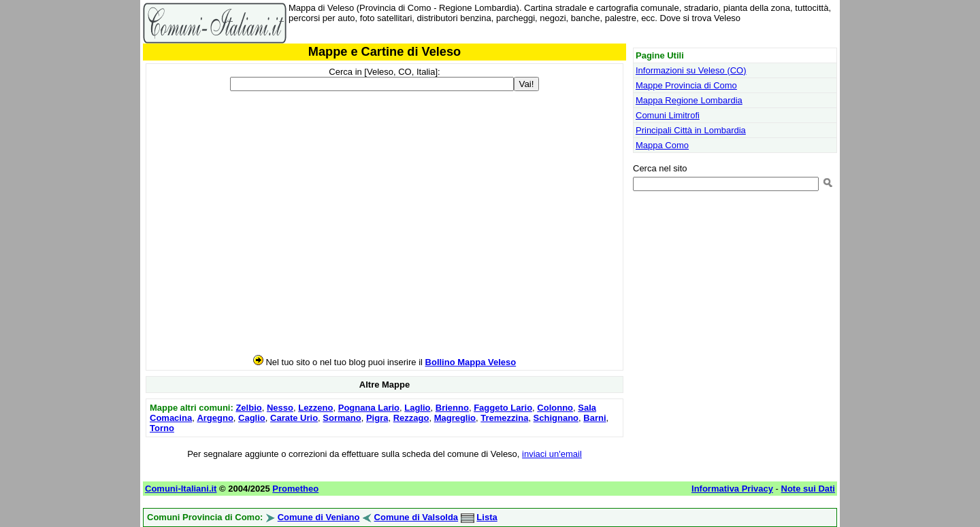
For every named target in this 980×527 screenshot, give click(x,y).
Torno (162, 428)
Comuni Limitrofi (668, 115)
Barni (594, 418)
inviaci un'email (552, 454)
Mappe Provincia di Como (686, 85)
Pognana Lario (369, 408)
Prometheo (295, 489)
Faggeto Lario (503, 408)
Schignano (556, 418)
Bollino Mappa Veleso (471, 362)
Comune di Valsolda (416, 517)
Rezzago (411, 418)
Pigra (377, 418)
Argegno (215, 418)
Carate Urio (294, 418)
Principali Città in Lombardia (691, 130)
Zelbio (248, 408)
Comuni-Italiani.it (181, 489)
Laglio (417, 408)
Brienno (452, 408)
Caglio (252, 418)
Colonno (555, 408)
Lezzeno (315, 408)
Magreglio (455, 418)
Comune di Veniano (319, 517)
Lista (487, 517)
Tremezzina (504, 418)
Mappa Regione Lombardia (689, 100)
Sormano (342, 418)
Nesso (280, 408)
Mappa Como (662, 145)
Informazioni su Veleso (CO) (691, 70)
